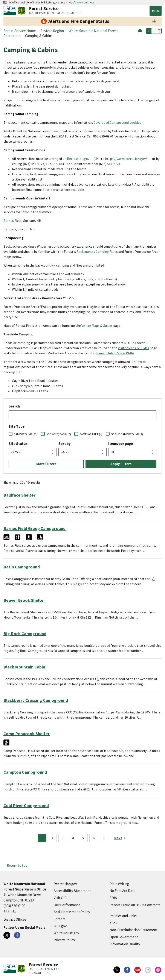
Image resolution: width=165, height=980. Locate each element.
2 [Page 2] (52, 838)
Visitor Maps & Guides (97, 326)
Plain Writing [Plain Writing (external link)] (119, 884)
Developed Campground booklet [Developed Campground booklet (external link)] (117, 122)
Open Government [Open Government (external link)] (124, 937)
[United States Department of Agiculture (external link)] (11, 11)
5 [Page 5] (83, 838)
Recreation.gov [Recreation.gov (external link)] (78, 159)
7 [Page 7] (104, 838)
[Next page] (121, 838)
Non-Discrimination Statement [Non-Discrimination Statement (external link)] (134, 930)
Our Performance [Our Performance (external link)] (67, 905)
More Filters (46, 464)
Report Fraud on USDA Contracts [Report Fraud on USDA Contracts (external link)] (135, 905)
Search (14, 406)
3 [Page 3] (63, 838)
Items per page (121, 444)
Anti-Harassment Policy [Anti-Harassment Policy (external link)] (72, 912)
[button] (140, 31)
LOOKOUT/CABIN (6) (58, 434)
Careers (60, 919)
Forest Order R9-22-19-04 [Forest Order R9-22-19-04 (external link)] (115, 353)
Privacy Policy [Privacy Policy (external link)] (64, 940)
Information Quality (125, 944)
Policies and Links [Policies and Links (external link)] (123, 916)
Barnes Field (12, 221)
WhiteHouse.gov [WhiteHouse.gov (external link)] (66, 933)
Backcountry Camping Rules (97, 252)
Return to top (17, 865)
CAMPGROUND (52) (26, 434)
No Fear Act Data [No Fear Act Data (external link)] (122, 891)
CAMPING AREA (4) (91, 434)
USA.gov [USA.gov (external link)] (60, 926)
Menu (156, 11)
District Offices (15, 919)
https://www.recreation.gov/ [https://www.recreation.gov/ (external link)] (126, 159)
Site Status (18, 444)
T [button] (149, 31)
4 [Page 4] (73, 838)
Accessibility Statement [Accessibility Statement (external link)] (72, 891)
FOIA (113, 898)
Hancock (10, 229)
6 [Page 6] (94, 838)
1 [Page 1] (42, 838)
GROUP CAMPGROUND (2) (127, 434)
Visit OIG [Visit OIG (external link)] (60, 898)
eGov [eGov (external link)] (113, 923)
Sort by (65, 444)
